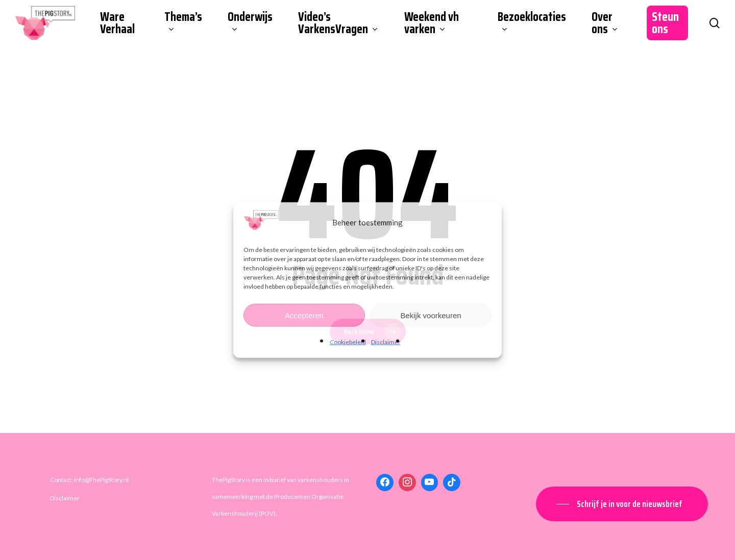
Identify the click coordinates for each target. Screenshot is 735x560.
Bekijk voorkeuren (431, 315)
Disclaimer (386, 342)
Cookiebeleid (348, 342)
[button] (622, 504)
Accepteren (304, 315)
